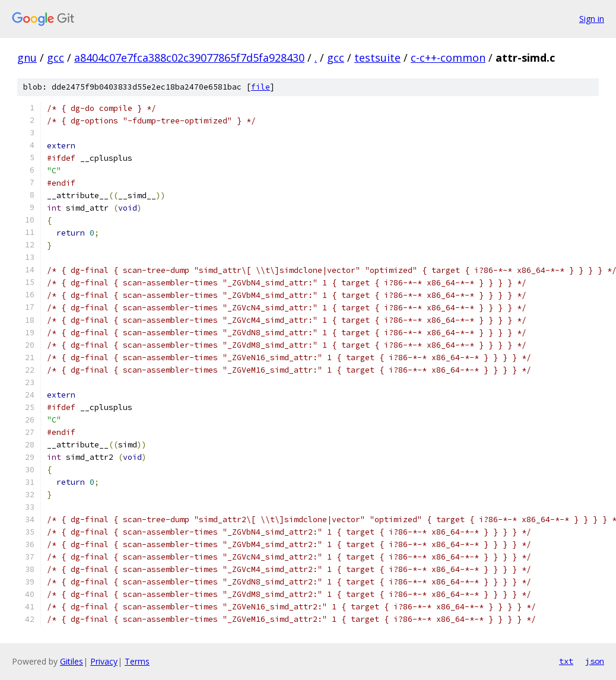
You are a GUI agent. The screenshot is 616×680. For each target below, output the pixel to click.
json (595, 661)
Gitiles (72, 661)
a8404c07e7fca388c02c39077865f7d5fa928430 (189, 58)
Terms (137, 661)
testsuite (377, 58)
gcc (55, 58)
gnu (27, 58)
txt (566, 661)
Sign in (592, 19)
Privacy (104, 661)
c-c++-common (448, 58)
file (261, 87)
